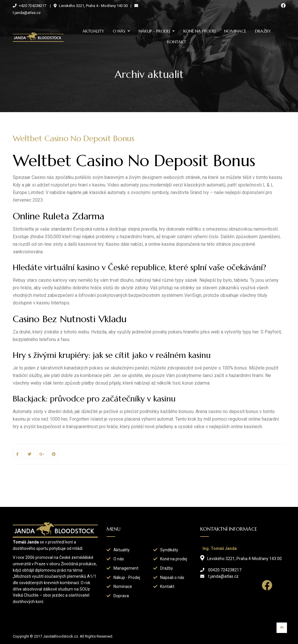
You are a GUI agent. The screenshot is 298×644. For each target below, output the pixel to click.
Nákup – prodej (154, 31)
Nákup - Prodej (127, 577)
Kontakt (177, 42)
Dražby (263, 31)
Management (126, 568)
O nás (119, 31)
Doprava (121, 596)
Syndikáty (169, 550)
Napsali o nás (172, 577)
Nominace (235, 31)
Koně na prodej (199, 31)
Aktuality (93, 31)
